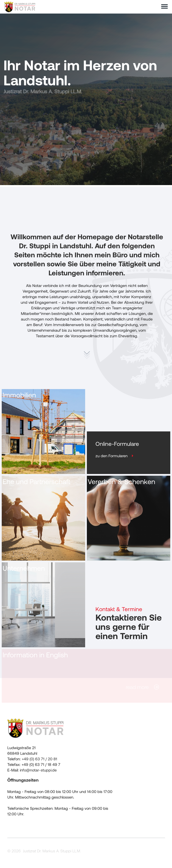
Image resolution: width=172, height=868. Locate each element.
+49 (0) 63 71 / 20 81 (39, 760)
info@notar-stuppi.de (38, 771)
